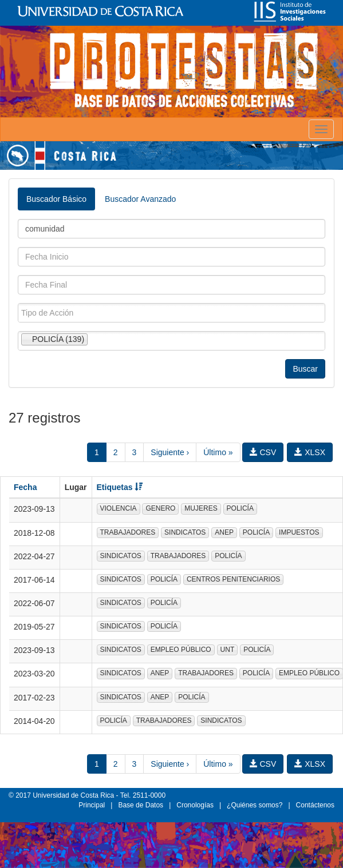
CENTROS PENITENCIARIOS (233, 579)
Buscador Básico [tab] (56, 199)
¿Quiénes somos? (255, 805)
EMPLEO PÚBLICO (181, 650)
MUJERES (201, 508)
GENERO (160, 508)
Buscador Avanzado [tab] (140, 199)
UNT (228, 650)
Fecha (25, 487)
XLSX (310, 452)
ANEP (224, 532)
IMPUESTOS (299, 532)
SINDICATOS (185, 532)
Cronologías (195, 805)
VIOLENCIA (119, 508)
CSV (263, 452)
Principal (92, 805)
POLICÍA (240, 508)
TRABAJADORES (128, 532)
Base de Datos (141, 805)
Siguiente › (170, 452)
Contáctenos (315, 805)
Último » (218, 452)
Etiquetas (120, 487)
